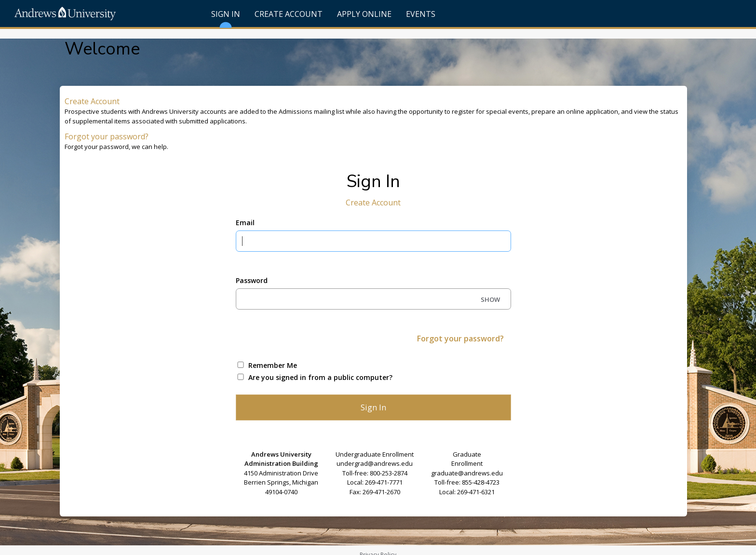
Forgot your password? (107, 136)
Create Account (289, 14)
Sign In (226, 18)
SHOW (490, 299)
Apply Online (364, 14)
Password (252, 280)
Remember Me (273, 365)
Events (421, 14)
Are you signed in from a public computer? (320, 377)
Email (245, 223)
